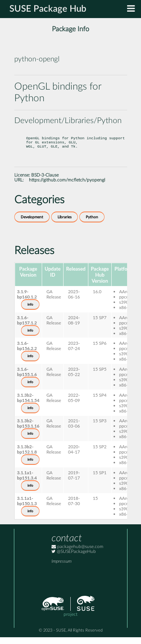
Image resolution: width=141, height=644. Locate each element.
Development (32, 224)
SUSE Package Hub (48, 9)
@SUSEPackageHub (74, 558)
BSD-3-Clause (45, 182)
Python (92, 224)
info (30, 311)
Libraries (64, 224)
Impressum (61, 568)
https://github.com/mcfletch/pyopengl (67, 187)
